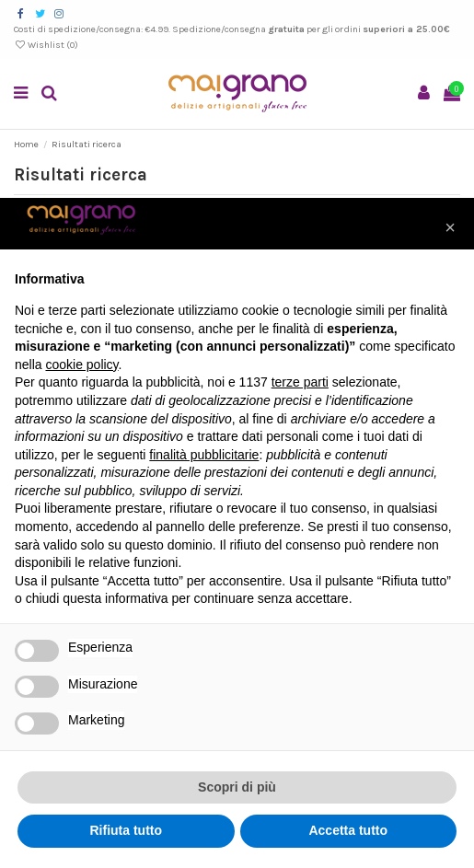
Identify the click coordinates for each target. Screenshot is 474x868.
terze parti (300, 382)
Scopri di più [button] (237, 787)
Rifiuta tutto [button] (126, 830)
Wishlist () (46, 45)
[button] (450, 227)
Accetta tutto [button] (348, 830)
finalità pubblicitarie (204, 455)
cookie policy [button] (81, 365)
